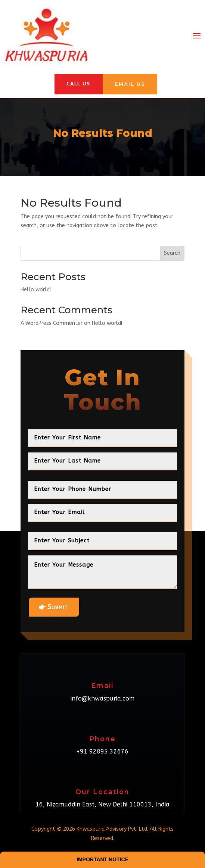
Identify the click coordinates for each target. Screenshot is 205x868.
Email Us (131, 84)
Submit (58, 608)
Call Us (78, 84)
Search (172, 253)
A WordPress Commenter (52, 324)
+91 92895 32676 (102, 752)
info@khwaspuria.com (102, 699)
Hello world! (36, 290)
